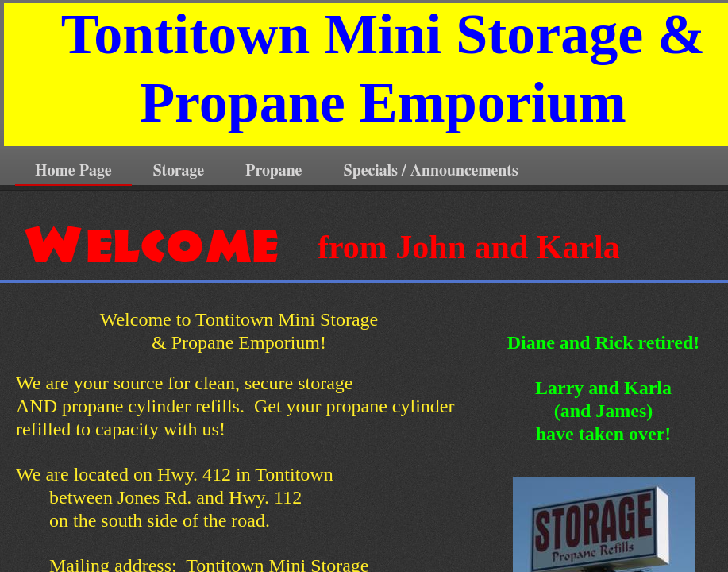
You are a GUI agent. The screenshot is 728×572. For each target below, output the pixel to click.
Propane (273, 171)
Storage (179, 171)
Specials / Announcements (431, 171)
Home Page (73, 171)
